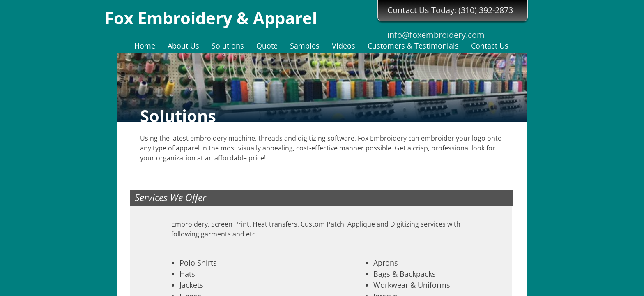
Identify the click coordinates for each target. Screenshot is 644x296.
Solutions (228, 46)
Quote (267, 46)
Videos (344, 46)
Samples (305, 46)
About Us (183, 46)
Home (145, 46)
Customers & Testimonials (413, 46)
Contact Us (490, 46)
